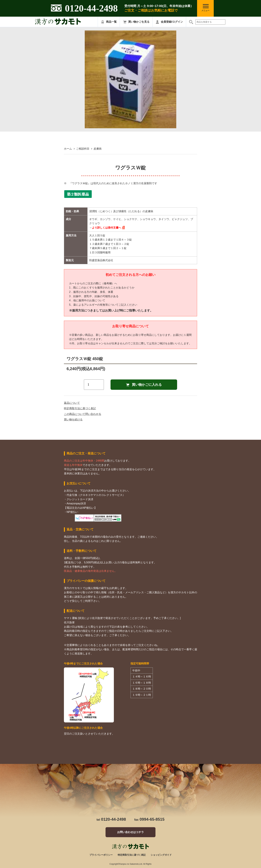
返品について (72, 403)
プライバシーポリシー (101, 855)
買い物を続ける (73, 420)
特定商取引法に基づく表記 (80, 408)
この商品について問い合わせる (83, 414)
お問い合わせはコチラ (130, 832)
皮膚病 (98, 149)
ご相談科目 (83, 149)
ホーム (68, 149)
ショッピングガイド (161, 855)
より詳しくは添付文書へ (107, 228)
